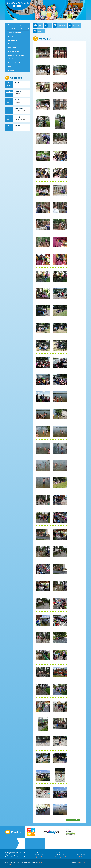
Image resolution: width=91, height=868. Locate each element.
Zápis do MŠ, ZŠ (13, 59)
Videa (10, 67)
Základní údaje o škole (15, 29)
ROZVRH (38, 31)
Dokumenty (12, 48)
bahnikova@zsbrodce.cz (61, 857)
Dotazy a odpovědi (14, 63)
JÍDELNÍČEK (59, 25)
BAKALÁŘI (73, 25)
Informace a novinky (15, 25)
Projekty (11, 36)
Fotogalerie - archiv (14, 44)
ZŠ (47, 25)
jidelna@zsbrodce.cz (81, 857)
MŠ (37, 25)
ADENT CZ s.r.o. (82, 863)
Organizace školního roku (16, 55)
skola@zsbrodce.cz (39, 857)
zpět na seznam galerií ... (73, 820)
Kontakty (11, 70)
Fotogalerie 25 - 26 (14, 40)
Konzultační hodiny (14, 51)
